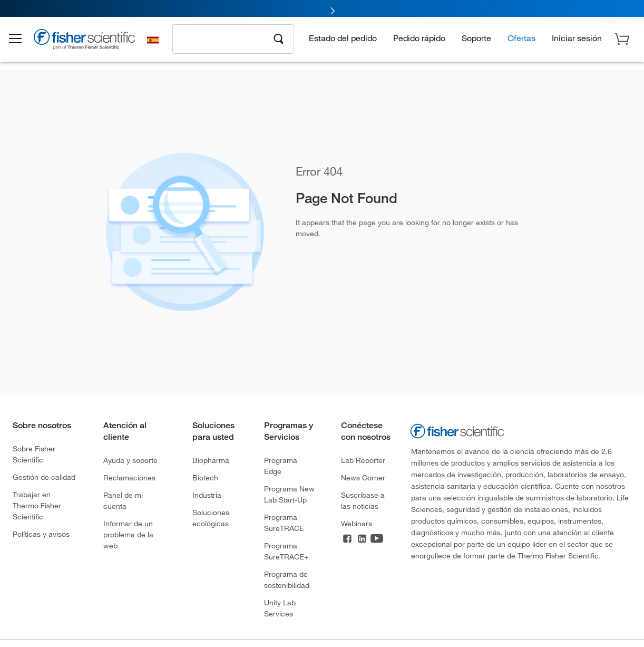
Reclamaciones (129, 477)
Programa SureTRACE (284, 523)
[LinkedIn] (362, 540)
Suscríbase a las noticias (363, 500)
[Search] (279, 40)
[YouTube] (377, 540)
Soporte (476, 40)
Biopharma (211, 460)
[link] (322, 9)
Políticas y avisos (41, 534)
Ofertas (521, 40)
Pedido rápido (419, 40)
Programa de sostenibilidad (287, 580)
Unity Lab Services (280, 608)
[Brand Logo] (92, 43)
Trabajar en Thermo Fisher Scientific (37, 505)
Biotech (205, 477)
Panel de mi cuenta (123, 500)
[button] (22, 41)
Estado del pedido (343, 40)
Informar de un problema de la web (128, 534)
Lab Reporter (363, 460)
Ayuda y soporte (130, 460)
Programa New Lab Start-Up (289, 494)
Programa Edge (281, 466)
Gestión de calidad (44, 477)
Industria (207, 495)
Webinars (357, 523)
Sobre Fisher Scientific (34, 454)
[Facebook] (347, 540)
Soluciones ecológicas (211, 518)
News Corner (363, 477)
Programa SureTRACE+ (286, 551)
